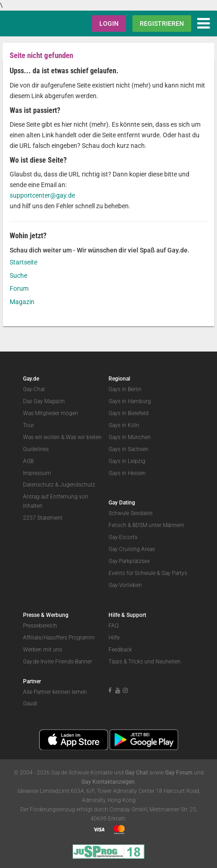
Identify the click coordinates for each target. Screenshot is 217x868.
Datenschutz (38, 485)
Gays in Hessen (127, 473)
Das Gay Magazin (44, 401)
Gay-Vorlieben (125, 585)
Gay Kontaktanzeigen (108, 782)
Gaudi (30, 704)
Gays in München (130, 437)
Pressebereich (40, 626)
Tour (29, 425)
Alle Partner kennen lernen (55, 692)
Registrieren (162, 23)
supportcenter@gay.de (42, 195)
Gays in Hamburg (130, 401)
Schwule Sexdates (131, 513)
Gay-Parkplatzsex (129, 561)
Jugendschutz (77, 485)
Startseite (23, 262)
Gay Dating (122, 503)
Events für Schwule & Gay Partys (148, 573)
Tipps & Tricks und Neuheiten (145, 662)
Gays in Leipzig (127, 461)
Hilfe (114, 638)
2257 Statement (43, 518)
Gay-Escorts (123, 537)
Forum (19, 288)
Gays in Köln (124, 425)
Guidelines (36, 449)
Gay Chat (137, 773)
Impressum (37, 473)
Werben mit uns (43, 650)
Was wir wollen (41, 437)
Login (109, 23)
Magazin (22, 302)
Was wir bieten (84, 437)
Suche (18, 276)
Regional (119, 379)
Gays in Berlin (125, 389)
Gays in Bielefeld (128, 413)
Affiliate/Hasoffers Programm (59, 638)
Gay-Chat (34, 389)
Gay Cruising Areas (132, 549)
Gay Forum (179, 773)
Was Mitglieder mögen (51, 413)
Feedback (120, 650)
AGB (28, 461)
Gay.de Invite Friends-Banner (57, 662)
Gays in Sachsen (128, 449)
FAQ (114, 626)
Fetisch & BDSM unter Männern (146, 525)
